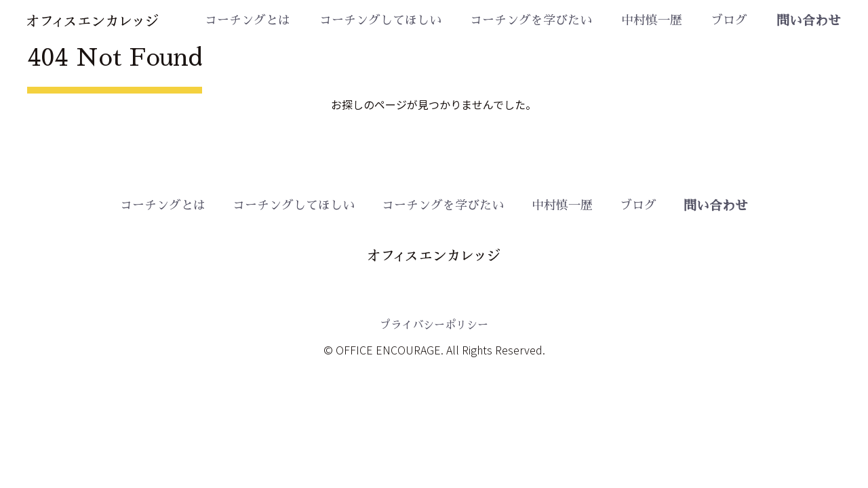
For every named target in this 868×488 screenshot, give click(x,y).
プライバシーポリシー (434, 325)
